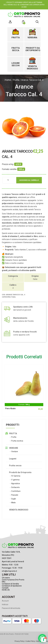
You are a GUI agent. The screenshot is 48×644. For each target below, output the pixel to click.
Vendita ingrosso (32, 67)
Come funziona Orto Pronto (13, 580)
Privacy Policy (19, 641)
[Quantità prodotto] (9, 180)
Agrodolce (16, 484)
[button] (24, 22)
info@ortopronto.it (9, 571)
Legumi (13, 459)
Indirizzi (5, 604)
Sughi (14, 499)
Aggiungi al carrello (29, 180)
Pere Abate (10, 408)
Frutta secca (16, 49)
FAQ (4, 582)
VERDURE (14, 448)
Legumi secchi (16, 64)
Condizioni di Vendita (10, 584)
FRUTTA (13, 434)
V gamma (15, 480)
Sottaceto (15, 487)
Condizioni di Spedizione (12, 586)
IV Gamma (16, 476)
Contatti (5, 588)
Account (5, 601)
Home (8, 80)
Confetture (16, 491)
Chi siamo (6, 578)
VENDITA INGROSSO (19, 510)
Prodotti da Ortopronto (32, 49)
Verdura (32, 37)
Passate (15, 495)
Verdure (15, 451)
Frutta (16, 37)
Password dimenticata (11, 608)
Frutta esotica (17, 441)
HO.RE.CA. (6, 590)
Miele (13, 503)
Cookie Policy (30, 641)
